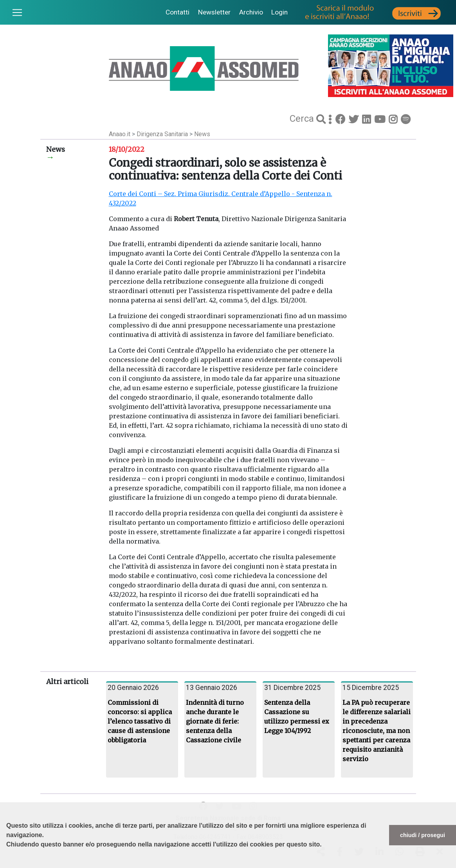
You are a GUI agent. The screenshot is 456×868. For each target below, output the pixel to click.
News (202, 134)
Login (279, 12)
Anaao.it (120, 134)
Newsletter (214, 12)
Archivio (251, 12)
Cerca (303, 119)
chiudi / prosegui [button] (423, 835)
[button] (7, 864)
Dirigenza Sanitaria (163, 134)
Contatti (178, 12)
